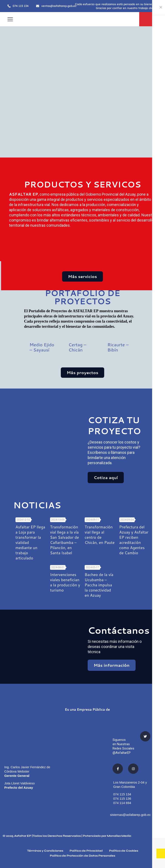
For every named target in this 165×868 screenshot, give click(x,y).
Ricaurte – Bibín (118, 347)
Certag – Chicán (77, 347)
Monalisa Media (119, 836)
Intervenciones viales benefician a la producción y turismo (65, 582)
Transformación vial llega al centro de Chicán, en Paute (100, 535)
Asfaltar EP (23, 836)
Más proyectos (83, 372)
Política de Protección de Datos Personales (82, 856)
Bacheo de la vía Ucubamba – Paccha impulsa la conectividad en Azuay (99, 585)
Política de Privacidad (86, 851)
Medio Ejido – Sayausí (42, 347)
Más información (112, 665)
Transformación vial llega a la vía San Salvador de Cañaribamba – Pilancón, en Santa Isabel (64, 540)
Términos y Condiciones (45, 851)
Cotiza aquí (106, 477)
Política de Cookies (124, 851)
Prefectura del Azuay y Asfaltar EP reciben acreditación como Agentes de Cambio (134, 540)
